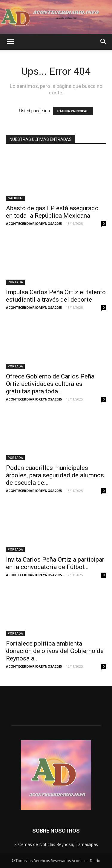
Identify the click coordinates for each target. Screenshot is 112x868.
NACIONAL (16, 198)
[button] (104, 42)
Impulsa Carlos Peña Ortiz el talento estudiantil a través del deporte (56, 296)
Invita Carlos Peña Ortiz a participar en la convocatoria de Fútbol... (55, 563)
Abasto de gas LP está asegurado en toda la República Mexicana (52, 212)
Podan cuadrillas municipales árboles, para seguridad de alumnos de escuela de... (55, 475)
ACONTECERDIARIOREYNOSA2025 (34, 223)
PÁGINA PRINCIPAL (73, 111)
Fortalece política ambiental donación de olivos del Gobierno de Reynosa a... (55, 651)
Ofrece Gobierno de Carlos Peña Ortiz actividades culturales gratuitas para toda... (50, 384)
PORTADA (15, 282)
